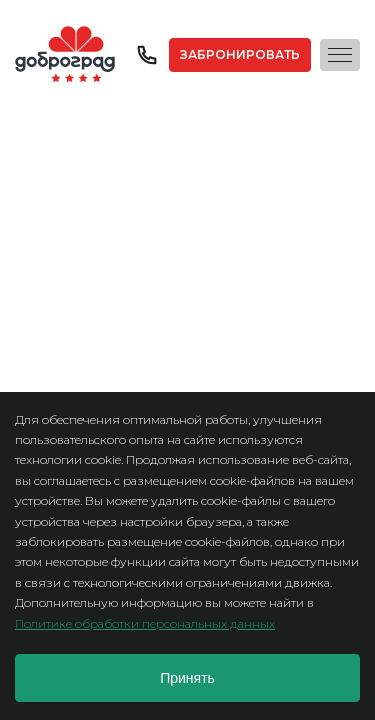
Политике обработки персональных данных (145, 623)
